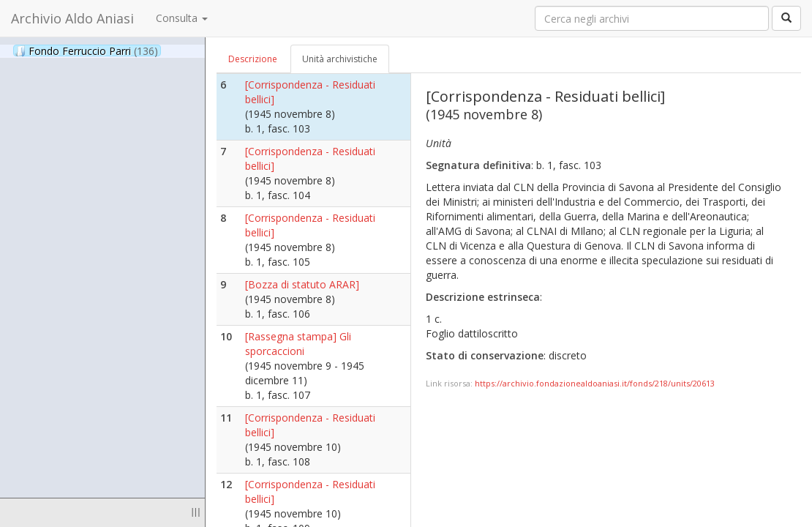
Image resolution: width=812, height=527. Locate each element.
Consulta (182, 18)
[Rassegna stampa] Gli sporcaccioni (298, 344)
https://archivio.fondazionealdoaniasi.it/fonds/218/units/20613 (595, 383)
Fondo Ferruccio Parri (86, 51)
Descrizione (253, 59)
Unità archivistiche (340, 59)
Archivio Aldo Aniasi (72, 18)
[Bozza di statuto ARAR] (302, 284)
